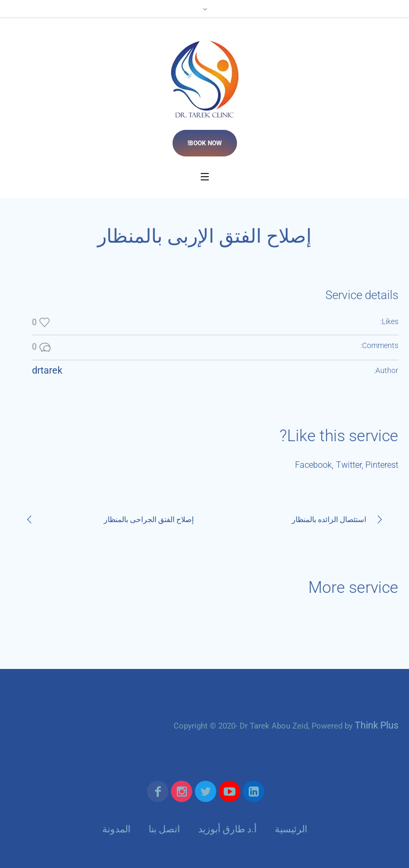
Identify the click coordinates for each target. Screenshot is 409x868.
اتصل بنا (164, 829)
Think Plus (377, 725)
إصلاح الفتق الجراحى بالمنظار (149, 519)
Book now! (205, 143)
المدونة (116, 829)
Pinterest (382, 465)
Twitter (349, 465)
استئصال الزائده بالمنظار (329, 519)
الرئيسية (291, 829)
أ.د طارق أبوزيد (227, 829)
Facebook (313, 465)
